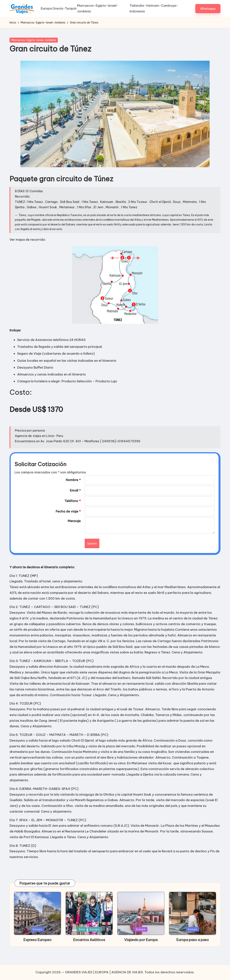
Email (75, 499)
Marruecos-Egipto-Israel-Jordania (34, 49)
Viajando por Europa (141, 948)
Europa (37, 938)
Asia (82, 938)
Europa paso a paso (193, 948)
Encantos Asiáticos (89, 948)
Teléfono (73, 509)
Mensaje (74, 530)
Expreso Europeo (37, 948)
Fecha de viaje (68, 520)
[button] (208, 13)
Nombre (73, 488)
